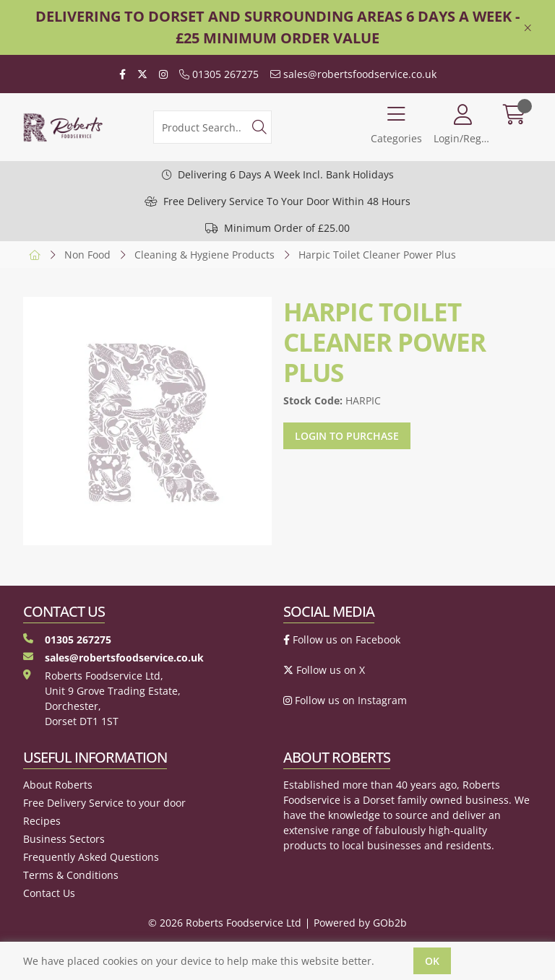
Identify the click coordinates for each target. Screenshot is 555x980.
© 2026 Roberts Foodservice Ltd (225, 923)
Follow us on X (324, 670)
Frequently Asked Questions (91, 857)
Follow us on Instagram (345, 700)
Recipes (42, 821)
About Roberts (58, 785)
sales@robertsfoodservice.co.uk (353, 74)
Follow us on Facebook (342, 639)
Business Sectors (64, 839)
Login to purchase (347, 436)
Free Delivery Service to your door (104, 803)
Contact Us (49, 893)
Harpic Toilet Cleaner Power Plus (377, 255)
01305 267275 (219, 74)
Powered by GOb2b (360, 923)
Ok (432, 961)
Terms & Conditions (71, 875)
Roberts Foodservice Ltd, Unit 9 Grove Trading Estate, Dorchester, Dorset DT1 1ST (102, 698)
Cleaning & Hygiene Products (205, 255)
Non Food (87, 255)
